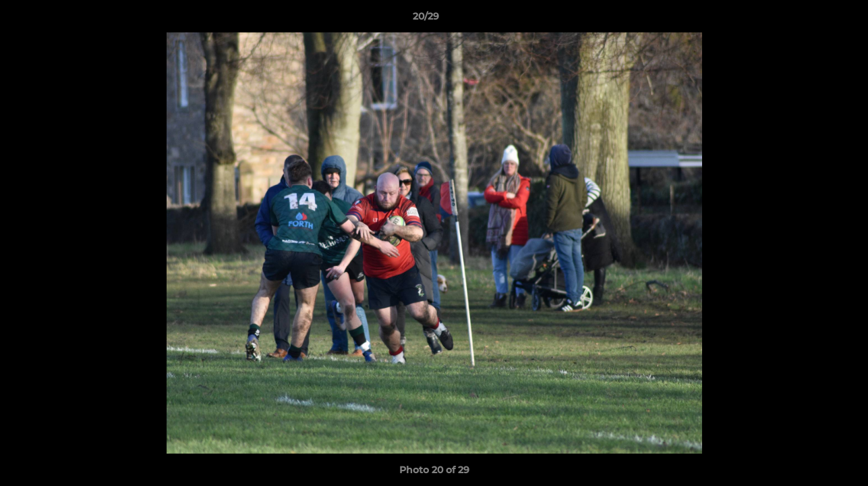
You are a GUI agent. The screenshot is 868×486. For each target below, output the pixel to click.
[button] (811, 20)
